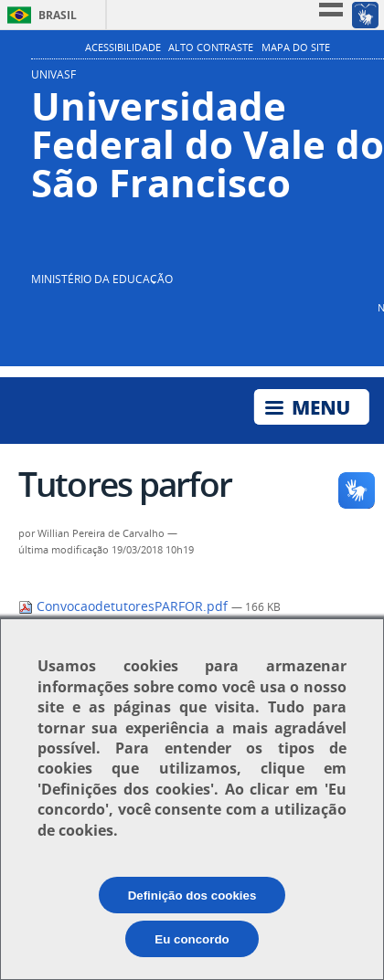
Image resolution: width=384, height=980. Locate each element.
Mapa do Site (296, 47)
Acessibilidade (123, 47)
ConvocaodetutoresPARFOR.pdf (125, 606)
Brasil (58, 15)
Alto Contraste (211, 47)
